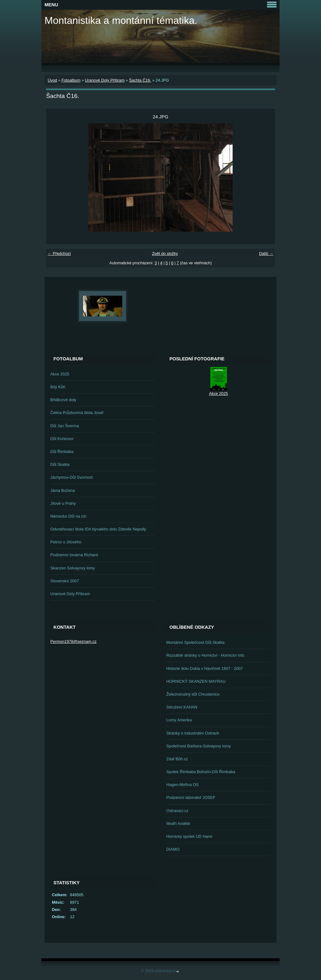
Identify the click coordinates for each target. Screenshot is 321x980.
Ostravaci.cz (177, 811)
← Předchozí (59, 253)
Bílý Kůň (58, 387)
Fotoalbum (71, 80)
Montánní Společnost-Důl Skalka (196, 642)
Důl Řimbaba (62, 452)
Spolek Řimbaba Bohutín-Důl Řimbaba (201, 772)
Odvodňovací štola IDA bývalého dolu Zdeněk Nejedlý (98, 529)
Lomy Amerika (179, 720)
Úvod (52, 80)
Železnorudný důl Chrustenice (193, 694)
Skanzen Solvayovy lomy (73, 568)
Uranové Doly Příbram (105, 80)
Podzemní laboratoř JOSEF (191, 797)
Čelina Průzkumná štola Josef (77, 413)
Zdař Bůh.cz (177, 759)
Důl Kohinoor (62, 439)
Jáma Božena (63, 490)
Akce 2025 (60, 374)
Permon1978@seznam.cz (74, 641)
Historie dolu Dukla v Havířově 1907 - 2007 (205, 668)
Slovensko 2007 (65, 581)
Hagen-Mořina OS (183, 785)
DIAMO (173, 849)
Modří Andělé (178, 824)
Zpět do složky (165, 253)
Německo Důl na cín (68, 516)
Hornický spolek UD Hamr (189, 836)
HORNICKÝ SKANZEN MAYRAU (196, 681)
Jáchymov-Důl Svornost (72, 477)
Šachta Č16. (140, 80)
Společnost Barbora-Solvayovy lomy (199, 746)
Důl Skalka (60, 464)
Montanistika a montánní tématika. (121, 20)
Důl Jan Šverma (65, 426)
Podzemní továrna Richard (74, 555)
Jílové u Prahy (63, 503)
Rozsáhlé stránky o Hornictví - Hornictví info (205, 655)
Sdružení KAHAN (182, 707)
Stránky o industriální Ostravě (193, 733)
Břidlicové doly (63, 400)
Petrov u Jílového (66, 542)
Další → (266, 253)
